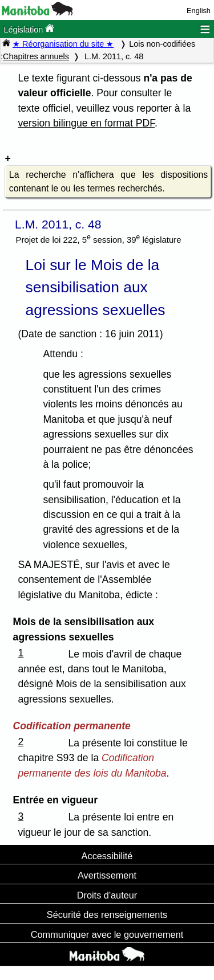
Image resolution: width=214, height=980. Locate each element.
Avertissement (107, 875)
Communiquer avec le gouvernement (107, 934)
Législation (29, 29)
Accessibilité (107, 856)
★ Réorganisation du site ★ (63, 44)
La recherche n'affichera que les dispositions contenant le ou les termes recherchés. (108, 181)
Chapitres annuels (36, 56)
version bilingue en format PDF (86, 123)
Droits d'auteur (107, 895)
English (199, 11)
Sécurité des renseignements (107, 914)
